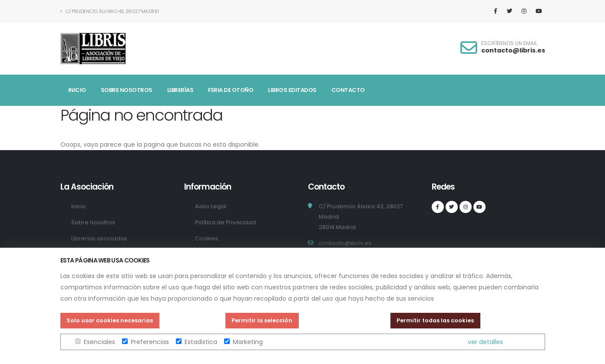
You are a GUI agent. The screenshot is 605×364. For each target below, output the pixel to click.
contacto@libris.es (513, 50)
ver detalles (485, 342)
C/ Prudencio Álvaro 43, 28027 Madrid (110, 11)
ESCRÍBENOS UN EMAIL (509, 43)
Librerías (180, 90)
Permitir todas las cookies (435, 320)
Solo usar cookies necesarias (110, 320)
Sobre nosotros (127, 90)
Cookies (207, 238)
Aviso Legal (211, 206)
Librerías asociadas (99, 238)
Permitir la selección (262, 320)
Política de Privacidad (225, 222)
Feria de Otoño (231, 90)
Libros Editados (292, 90)
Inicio (77, 90)
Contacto (348, 90)
